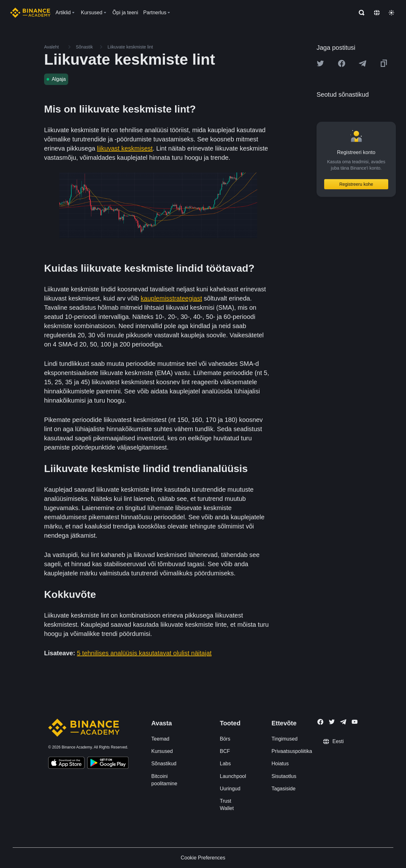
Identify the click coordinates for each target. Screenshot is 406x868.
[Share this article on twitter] (320, 63)
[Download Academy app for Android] (108, 764)
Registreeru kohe (356, 184)
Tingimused (285, 739)
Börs (225, 739)
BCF (225, 751)
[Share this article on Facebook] (342, 63)
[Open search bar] (360, 13)
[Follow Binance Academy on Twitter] (332, 722)
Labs (225, 764)
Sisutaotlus (284, 776)
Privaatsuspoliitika (292, 751)
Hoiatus (280, 764)
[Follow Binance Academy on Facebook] (320, 722)
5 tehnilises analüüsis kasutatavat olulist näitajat (144, 653)
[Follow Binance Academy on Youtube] (355, 722)
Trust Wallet (227, 805)
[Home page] (30, 13)
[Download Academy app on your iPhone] (66, 764)
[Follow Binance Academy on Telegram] (343, 722)
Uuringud (230, 789)
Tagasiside (284, 789)
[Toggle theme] (391, 13)
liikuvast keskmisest (125, 148)
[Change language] (377, 13)
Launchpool (233, 776)
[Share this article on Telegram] (363, 63)
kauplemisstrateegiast (171, 298)
